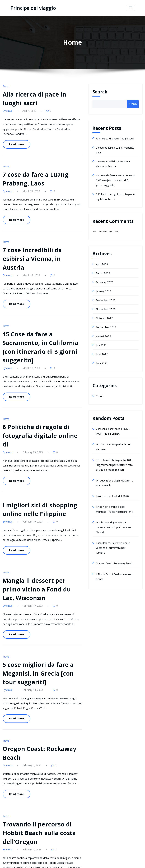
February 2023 (104, 277)
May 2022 (101, 356)
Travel (6, 86)
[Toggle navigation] (130, 8)
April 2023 (101, 260)
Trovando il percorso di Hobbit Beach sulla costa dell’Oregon (35, 773)
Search (100, 92)
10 (69, 843)
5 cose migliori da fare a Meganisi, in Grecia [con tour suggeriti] (40, 622)
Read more (15, 137)
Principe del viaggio (31, 8)
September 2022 (105, 321)
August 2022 (103, 330)
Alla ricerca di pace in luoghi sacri (114, 138)
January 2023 (103, 286)
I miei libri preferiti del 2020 (111, 485)
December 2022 (105, 295)
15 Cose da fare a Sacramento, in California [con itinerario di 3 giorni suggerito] (115, 178)
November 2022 (105, 303)
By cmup (7, 109)
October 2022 (104, 312)
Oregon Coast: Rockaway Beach (114, 540)
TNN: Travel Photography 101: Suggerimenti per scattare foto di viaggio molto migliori (114, 455)
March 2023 (103, 269)
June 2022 (101, 347)
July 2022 (101, 338)
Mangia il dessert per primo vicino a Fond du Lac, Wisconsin (39, 542)
